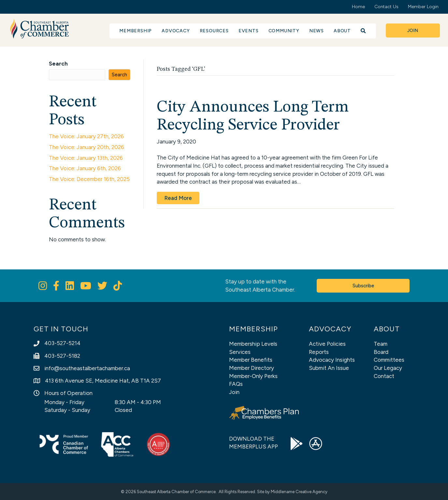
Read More (178, 198)
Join (234, 392)
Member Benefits (251, 360)
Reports (319, 352)
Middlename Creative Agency (299, 492)
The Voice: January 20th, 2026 (87, 147)
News (317, 31)
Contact (384, 376)
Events (249, 31)
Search (58, 64)
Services (240, 352)
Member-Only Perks (253, 376)
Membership (136, 31)
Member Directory (252, 368)
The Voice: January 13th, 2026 (86, 158)
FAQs (236, 384)
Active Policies (327, 344)
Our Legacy (388, 368)
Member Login (423, 7)
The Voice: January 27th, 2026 (86, 136)
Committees (389, 360)
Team (381, 344)
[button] (363, 31)
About (342, 31)
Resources (214, 31)
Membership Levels (253, 344)
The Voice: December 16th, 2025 (89, 179)
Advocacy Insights (332, 360)
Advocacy (176, 31)
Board (381, 352)
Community (284, 31)
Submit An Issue (329, 368)
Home (358, 7)
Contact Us (386, 7)
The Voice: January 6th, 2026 (85, 168)
